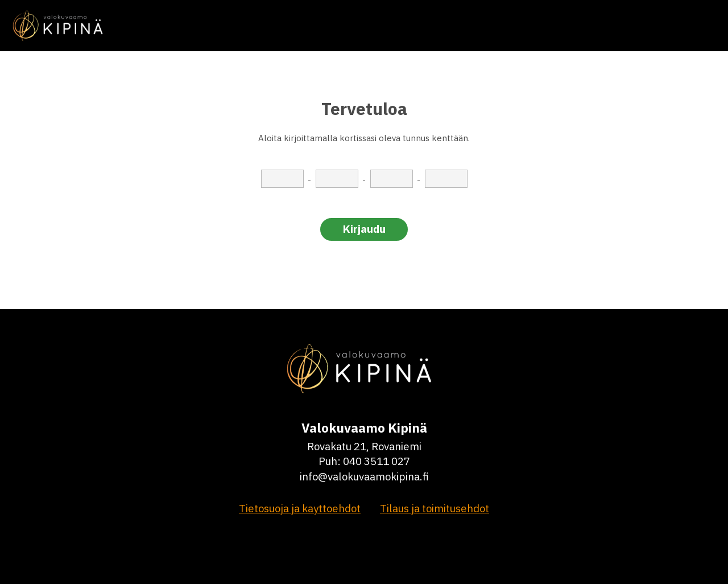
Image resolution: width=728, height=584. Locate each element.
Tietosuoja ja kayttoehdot (300, 508)
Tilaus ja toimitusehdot (435, 508)
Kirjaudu (364, 229)
